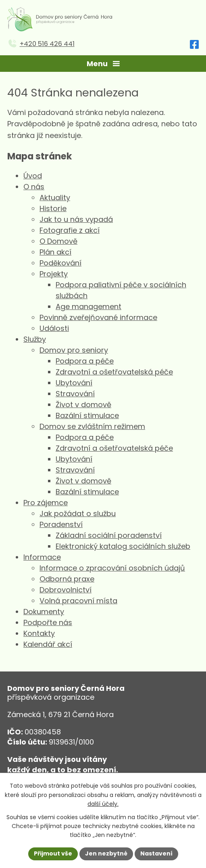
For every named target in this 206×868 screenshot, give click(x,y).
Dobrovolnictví (66, 590)
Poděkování (60, 263)
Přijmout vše (53, 853)
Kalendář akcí (48, 644)
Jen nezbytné (106, 853)
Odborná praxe (67, 579)
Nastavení (156, 853)
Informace (42, 557)
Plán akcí (55, 252)
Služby (35, 339)
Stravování (75, 394)
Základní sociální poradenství (109, 535)
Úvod (33, 176)
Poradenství (61, 524)
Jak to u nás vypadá (76, 219)
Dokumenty (44, 612)
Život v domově (83, 405)
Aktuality (55, 198)
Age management (88, 306)
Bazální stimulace (87, 415)
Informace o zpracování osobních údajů (112, 568)
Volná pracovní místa (78, 601)
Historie (53, 208)
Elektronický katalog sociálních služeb (123, 546)
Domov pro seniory (74, 350)
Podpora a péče (85, 361)
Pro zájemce (46, 503)
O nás (34, 187)
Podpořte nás (48, 622)
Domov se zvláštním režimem (92, 426)
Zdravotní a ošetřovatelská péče (114, 372)
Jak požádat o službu (78, 513)
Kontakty (39, 633)
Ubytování (74, 383)
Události (54, 328)
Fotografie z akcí (70, 230)
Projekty (54, 274)
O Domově (58, 241)
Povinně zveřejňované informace (98, 317)
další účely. (103, 804)
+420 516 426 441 (47, 44)
